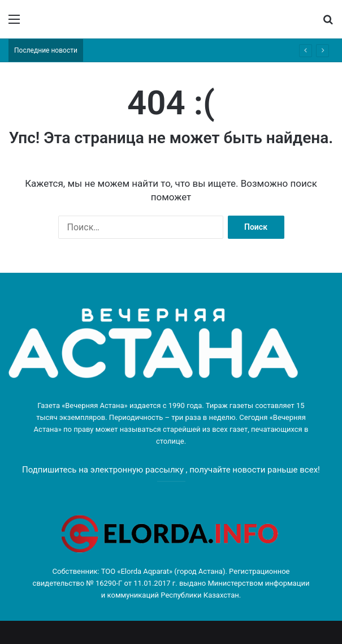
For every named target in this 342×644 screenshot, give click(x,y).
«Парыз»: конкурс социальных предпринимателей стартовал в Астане (200, 50)
